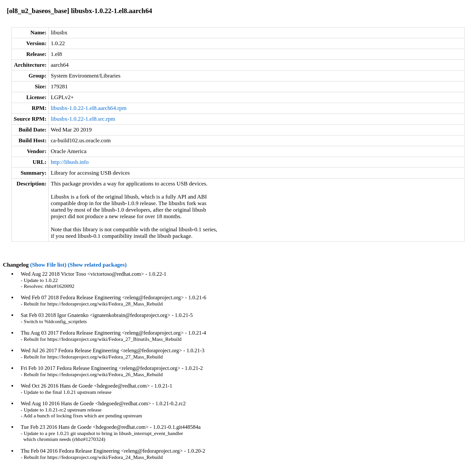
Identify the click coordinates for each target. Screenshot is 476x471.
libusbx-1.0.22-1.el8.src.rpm (83, 119)
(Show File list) (48, 265)
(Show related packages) (97, 265)
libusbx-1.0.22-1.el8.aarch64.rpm (89, 108)
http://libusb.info (70, 162)
